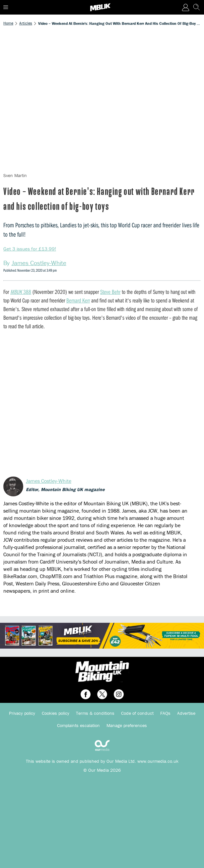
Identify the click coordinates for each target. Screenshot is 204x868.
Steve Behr (110, 292)
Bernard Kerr (78, 300)
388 (21, 292)
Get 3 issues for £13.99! (30, 249)
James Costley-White (49, 481)
